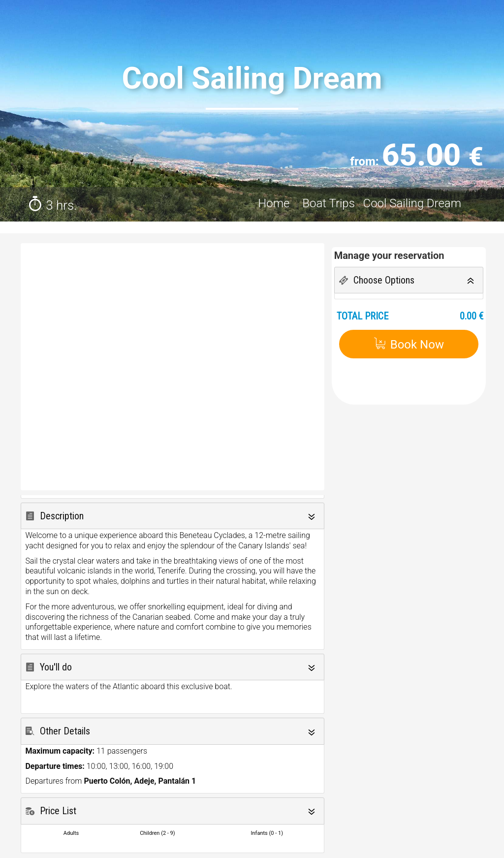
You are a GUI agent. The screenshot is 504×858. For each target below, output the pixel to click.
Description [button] (62, 516)
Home (275, 203)
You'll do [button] (56, 667)
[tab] (173, 516)
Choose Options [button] (384, 280)
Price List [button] (58, 811)
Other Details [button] (65, 731)
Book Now (409, 344)
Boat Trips (329, 203)
